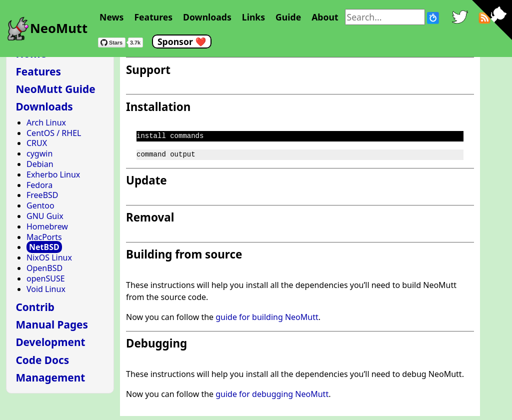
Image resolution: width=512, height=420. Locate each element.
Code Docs (42, 360)
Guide (288, 17)
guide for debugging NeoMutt (272, 394)
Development (50, 342)
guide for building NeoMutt (267, 317)
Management (50, 377)
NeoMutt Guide (55, 89)
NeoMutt (59, 28)
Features (153, 17)
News (111, 17)
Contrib (35, 307)
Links (253, 17)
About (325, 17)
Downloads (207, 17)
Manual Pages (52, 324)
